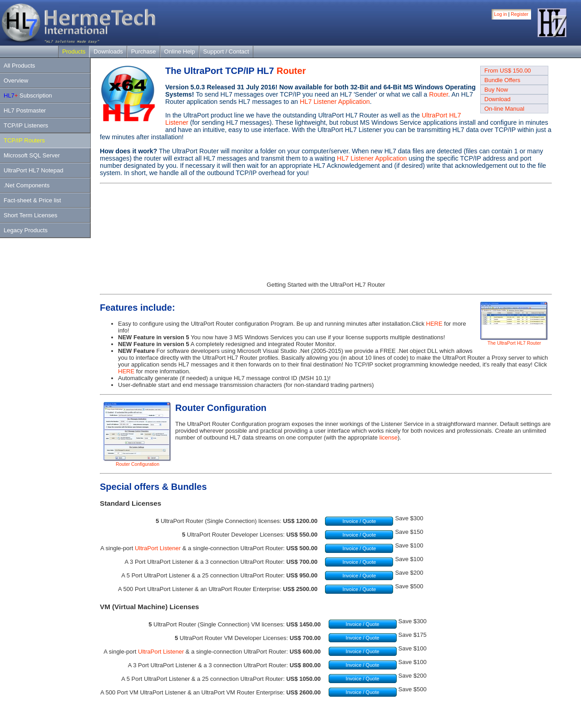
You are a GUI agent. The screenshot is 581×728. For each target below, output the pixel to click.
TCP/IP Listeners (26, 125)
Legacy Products (26, 230)
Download (497, 99)
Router (291, 71)
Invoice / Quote (359, 521)
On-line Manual (504, 109)
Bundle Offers (502, 80)
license (389, 437)
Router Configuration (138, 462)
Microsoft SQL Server (32, 155)
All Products (19, 66)
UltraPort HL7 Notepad (34, 170)
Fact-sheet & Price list (32, 200)
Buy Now (496, 90)
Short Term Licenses (30, 215)
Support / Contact (226, 51)
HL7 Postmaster (25, 110)
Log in (501, 14)
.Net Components (27, 185)
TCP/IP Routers (24, 140)
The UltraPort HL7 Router (514, 341)
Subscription (28, 95)
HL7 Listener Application (335, 102)
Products (74, 51)
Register (519, 14)
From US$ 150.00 (508, 71)
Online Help (180, 51)
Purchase (144, 51)
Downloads (108, 51)
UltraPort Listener (158, 548)
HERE (434, 324)
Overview (16, 81)
